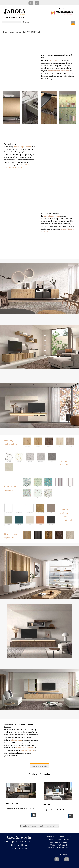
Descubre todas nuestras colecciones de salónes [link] (39, 826)
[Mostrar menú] (73, 23)
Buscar (27, 22)
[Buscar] (11, 22)
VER (71, 816)
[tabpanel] (58, 67)
